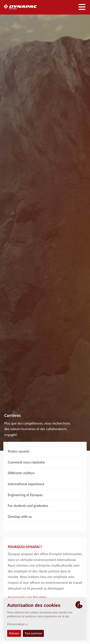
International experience (26, 484)
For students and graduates (28, 506)
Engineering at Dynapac (25, 495)
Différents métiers (21, 473)
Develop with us (20, 517)
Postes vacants (19, 451)
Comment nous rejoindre (26, 462)
